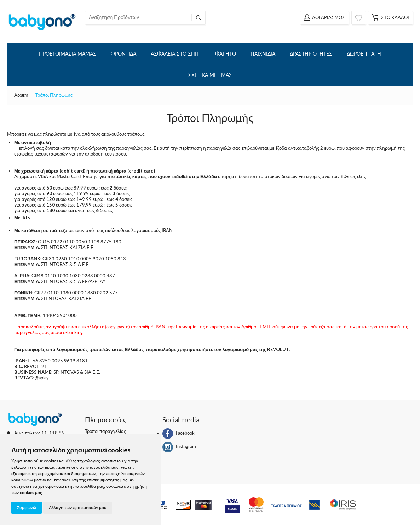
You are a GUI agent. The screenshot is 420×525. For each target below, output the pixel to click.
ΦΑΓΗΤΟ (226, 54)
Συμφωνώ (27, 507)
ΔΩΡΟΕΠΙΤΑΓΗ (364, 54)
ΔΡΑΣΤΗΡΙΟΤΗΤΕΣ (311, 54)
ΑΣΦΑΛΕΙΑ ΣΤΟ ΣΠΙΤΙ (176, 54)
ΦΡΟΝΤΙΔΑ (123, 54)
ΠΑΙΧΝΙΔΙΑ (263, 54)
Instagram (179, 447)
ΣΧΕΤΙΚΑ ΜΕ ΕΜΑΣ (210, 75)
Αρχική (21, 95)
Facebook (179, 434)
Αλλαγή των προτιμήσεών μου (78, 507)
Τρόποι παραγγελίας (105, 431)
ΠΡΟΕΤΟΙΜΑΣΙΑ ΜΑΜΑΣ (68, 54)
